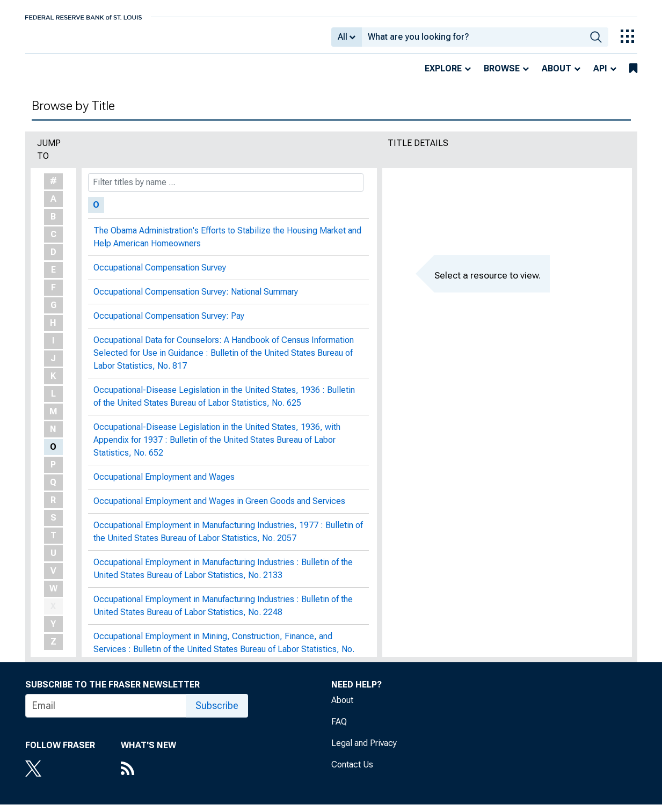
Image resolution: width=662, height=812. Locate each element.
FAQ (339, 729)
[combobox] (473, 41)
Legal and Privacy (364, 751)
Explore (443, 76)
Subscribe (217, 713)
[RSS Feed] (148, 777)
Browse (502, 76)
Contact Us (352, 772)
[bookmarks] (633, 76)
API (600, 76)
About (556, 76)
